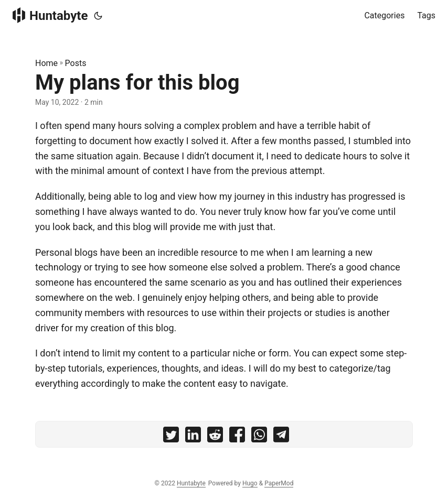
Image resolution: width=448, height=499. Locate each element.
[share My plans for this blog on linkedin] (193, 437)
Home (46, 63)
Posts (76, 63)
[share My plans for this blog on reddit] (215, 437)
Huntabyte (50, 15)
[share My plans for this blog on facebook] (237, 437)
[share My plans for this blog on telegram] (281, 437)
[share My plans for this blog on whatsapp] (259, 437)
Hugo (250, 483)
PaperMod (279, 483)
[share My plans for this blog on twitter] (171, 437)
